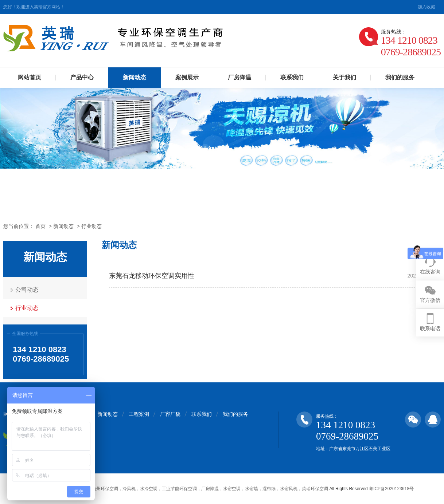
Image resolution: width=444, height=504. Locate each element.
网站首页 (30, 77)
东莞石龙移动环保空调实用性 (152, 276)
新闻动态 (135, 77)
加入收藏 (427, 7)
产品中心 (82, 77)
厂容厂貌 (170, 414)
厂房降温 (239, 77)
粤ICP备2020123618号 (391, 489)
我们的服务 (400, 77)
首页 (40, 226)
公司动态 (27, 290)
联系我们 (292, 77)
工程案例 (139, 414)
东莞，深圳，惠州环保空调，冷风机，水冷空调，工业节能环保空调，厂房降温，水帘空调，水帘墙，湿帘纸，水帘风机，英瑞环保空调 (197, 489)
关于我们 (344, 77)
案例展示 (187, 77)
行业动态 (91, 226)
